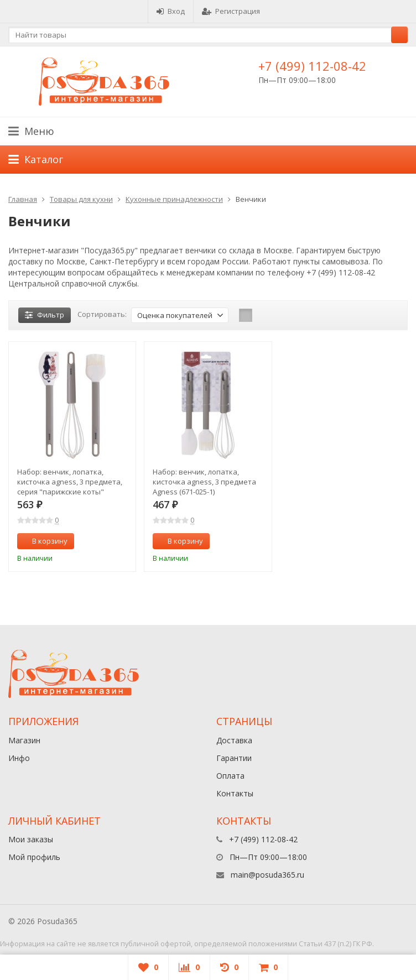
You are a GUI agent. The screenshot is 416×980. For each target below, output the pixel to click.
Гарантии (234, 758)
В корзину (44, 541)
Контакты (235, 793)
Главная (23, 199)
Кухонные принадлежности (174, 199)
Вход (171, 11)
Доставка (234, 740)
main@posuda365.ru (267, 875)
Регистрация (231, 11)
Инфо (19, 758)
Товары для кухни (81, 199)
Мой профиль (34, 857)
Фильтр (45, 315)
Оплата (230, 776)
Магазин (24, 740)
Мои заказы (31, 839)
